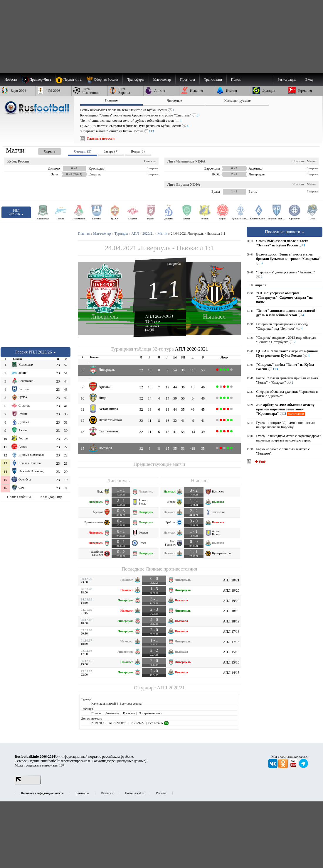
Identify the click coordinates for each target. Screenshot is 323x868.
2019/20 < (98, 723)
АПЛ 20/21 (231, 580)
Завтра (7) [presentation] (111, 151)
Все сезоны (158, 723)
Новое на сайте (134, 793)
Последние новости (285, 232)
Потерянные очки (150, 713)
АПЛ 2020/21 (171, 688)
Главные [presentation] (111, 100)
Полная (96, 713)
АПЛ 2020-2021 (159, 316)
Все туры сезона (131, 703)
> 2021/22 (138, 723)
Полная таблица (19, 497)
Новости (150, 161)
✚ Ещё (260, 462)
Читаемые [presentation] (174, 101)
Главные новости (101, 138)
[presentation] (44, 150)
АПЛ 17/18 (231, 632)
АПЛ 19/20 (231, 590)
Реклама (161, 793)
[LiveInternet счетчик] (28, 783)
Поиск (236, 79)
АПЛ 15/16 (231, 652)
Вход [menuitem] (309, 79)
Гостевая (129, 713)
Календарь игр (51, 497)
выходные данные (132, 761)
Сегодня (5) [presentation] (83, 151)
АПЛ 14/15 (231, 673)
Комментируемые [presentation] (238, 101)
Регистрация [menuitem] (287, 79)
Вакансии (107, 793)
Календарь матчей (104, 703)
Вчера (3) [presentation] (138, 151)
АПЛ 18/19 (231, 611)
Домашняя (112, 713)
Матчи (311, 161)
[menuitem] (104, 79)
